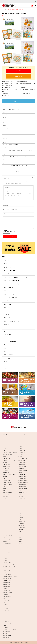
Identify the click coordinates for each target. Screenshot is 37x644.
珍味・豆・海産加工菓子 (9, 287)
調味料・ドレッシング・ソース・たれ (12, 321)
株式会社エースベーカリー (23, 492)
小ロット (6, 328)
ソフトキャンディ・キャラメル (10, 297)
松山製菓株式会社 (22, 451)
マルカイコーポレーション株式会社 (10, 630)
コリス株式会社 (21, 455)
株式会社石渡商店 (7, 632)
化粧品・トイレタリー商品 (9, 338)
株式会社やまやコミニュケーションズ (10, 577)
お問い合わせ (21, 551)
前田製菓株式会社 (7, 545)
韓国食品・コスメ (7, 365)
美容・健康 (6, 361)
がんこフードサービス (8, 579)
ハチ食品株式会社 (22, 498)
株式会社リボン (21, 472)
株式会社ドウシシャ (7, 561)
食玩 (5, 345)
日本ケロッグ (6, 557)
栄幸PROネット (8, 187)
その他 (5, 368)
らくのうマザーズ (7, 590)
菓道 (19, 512)
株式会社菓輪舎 (6, 612)
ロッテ (5, 537)
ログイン (20, 555)
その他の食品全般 (7, 335)
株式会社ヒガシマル (22, 502)
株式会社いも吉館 (7, 614)
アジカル (20, 510)
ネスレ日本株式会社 (7, 575)
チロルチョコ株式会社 (23, 441)
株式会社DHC (6, 634)
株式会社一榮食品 (22, 461)
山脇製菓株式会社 (22, 465)
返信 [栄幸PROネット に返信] (31, 187)
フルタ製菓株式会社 (22, 453)
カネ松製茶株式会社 (7, 620)
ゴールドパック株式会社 (8, 624)
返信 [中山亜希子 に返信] (33, 177)
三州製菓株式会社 (7, 610)
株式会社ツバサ (6, 638)
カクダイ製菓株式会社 (23, 439)
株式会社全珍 (21, 447)
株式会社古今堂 (6, 622)
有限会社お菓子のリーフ (8, 581)
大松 (4, 598)
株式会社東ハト (6, 547)
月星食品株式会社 (7, 626)
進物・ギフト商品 (7, 304)
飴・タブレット (7, 301)
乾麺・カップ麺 (7, 318)
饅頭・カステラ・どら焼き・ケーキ (11, 281)
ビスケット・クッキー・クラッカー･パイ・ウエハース (15, 277)
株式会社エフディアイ (23, 494)
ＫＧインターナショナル (8, 571)
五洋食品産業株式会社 (23, 506)
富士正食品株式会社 (22, 478)
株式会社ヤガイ (6, 559)
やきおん (20, 514)
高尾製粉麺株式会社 (22, 504)
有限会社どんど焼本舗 (8, 592)
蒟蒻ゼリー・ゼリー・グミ (9, 294)
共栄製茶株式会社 (7, 582)
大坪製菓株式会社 (7, 594)
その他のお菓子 (7, 311)
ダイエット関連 (7, 358)
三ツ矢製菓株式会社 (22, 467)
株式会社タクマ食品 (22, 445)
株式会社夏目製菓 (7, 553)
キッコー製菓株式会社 (23, 459)
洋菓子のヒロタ (6, 588)
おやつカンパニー (7, 606)
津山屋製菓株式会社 (22, 443)
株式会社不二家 (21, 526)
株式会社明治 (21, 530)
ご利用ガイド (21, 543)
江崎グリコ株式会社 (22, 522)
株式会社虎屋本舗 (7, 584)
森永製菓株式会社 (22, 528)
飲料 (5, 331)
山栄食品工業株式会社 (23, 488)
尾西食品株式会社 (7, 586)
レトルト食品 (7, 314)
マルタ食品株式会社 (22, 463)
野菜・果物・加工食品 (8, 355)
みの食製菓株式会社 (7, 543)
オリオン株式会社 (22, 437)
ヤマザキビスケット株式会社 (9, 565)
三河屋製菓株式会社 (7, 555)
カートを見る (21, 557)
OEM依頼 (20, 539)
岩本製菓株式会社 (22, 474)
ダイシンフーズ (6, 600)
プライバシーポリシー (23, 549)
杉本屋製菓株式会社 (22, 476)
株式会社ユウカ (21, 457)
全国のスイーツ (7, 260)
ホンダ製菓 (5, 616)
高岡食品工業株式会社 (23, 470)
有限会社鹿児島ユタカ (8, 596)
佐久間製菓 (5, 608)
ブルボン (20, 532)
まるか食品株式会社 (7, 563)
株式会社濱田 (6, 628)
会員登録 (20, 553)
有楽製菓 (5, 604)
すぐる (20, 520)
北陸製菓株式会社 (7, 551)
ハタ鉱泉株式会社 (22, 508)
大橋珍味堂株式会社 (22, 486)
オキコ (20, 490)
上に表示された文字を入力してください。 (12, 232)
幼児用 (5, 348)
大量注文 (20, 541)
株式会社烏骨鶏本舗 (7, 636)
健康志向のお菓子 (7, 308)
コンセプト (21, 537)
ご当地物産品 (7, 264)
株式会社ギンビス (22, 518)
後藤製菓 (5, 618)
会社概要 (20, 545)
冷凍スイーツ (7, 351)
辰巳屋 (5, 573)
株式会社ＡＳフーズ (22, 449)
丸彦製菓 (5, 541)
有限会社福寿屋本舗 (22, 484)
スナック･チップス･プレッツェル (11, 274)
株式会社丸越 (21, 500)
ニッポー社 (21, 516)
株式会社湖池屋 (6, 549)
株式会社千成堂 (21, 468)
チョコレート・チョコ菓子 (9, 270)
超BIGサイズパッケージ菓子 (10, 267)
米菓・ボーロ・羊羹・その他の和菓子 (12, 284)
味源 (4, 602)
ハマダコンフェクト (7, 539)
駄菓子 (5, 291)
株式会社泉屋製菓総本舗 (23, 482)
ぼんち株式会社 (21, 524)
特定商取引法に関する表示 (23, 547)
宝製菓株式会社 (21, 496)
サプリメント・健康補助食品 (10, 341)
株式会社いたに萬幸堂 (23, 480)
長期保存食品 (7, 324)
